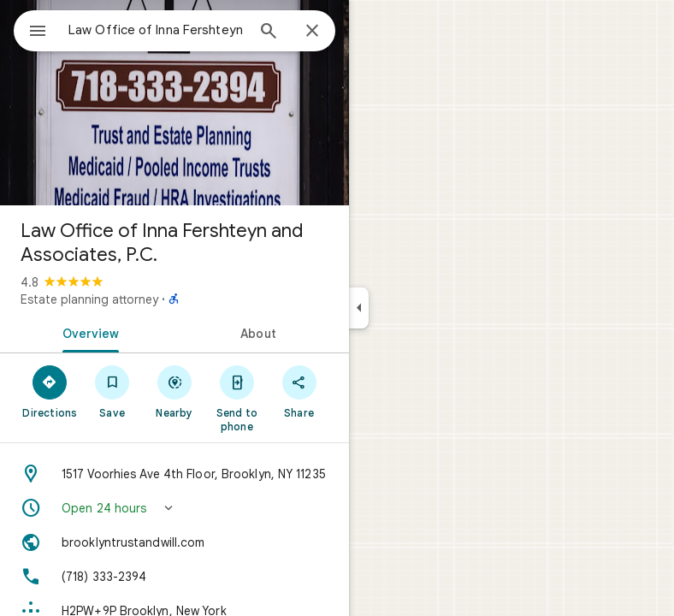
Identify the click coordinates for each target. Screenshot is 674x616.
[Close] (312, 32)
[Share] (299, 391)
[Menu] (38, 33)
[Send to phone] (236, 398)
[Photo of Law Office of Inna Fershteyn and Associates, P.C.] (174, 103)
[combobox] (157, 30)
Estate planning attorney (89, 299)
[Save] (112, 391)
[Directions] (50, 391)
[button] (174, 508)
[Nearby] (175, 391)
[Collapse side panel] (359, 308)
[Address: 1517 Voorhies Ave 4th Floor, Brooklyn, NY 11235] (174, 474)
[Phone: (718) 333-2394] (174, 577)
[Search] (269, 33)
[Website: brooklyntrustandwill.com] (174, 542)
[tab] (87, 332)
